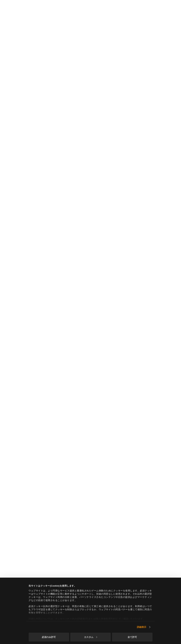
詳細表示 (142, 627)
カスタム (91, 637)
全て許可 (132, 637)
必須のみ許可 (49, 637)
